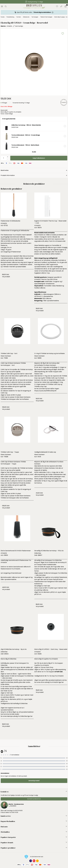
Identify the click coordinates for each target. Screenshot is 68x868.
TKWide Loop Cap (40, 386)
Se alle (34, 152)
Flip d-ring (47, 481)
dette (36, 481)
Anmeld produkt (34, 781)
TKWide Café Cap (54, 384)
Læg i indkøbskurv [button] (39, 158)
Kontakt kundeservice (34, 799)
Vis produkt (6, 277)
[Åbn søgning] (6, 6)
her (11, 691)
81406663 (13, 806)
